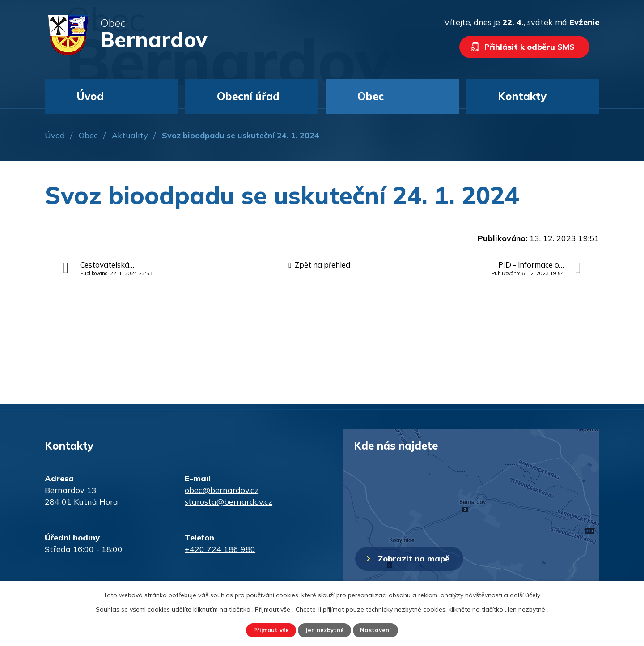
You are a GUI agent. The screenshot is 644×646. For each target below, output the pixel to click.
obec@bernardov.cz (222, 490)
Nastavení (383, 629)
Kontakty (522, 96)
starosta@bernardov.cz (229, 502)
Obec (88, 135)
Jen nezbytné (325, 629)
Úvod (55, 135)
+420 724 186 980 (220, 549)
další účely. (525, 594)
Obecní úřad (248, 96)
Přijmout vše (265, 629)
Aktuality (130, 135)
